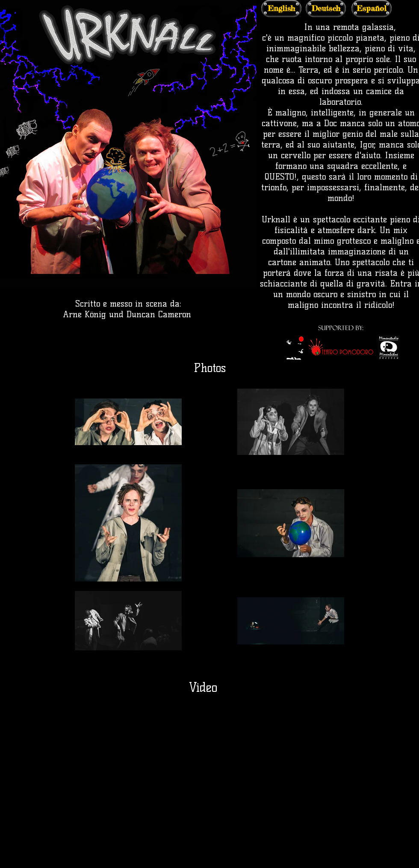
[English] (281, 9)
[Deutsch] (326, 9)
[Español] (372, 9)
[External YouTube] (209, 784)
